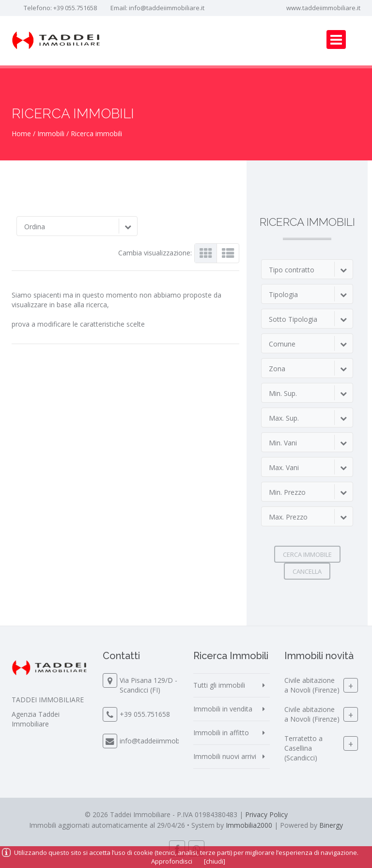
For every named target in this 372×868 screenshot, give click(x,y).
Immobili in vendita (223, 709)
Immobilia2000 (249, 825)
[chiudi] (215, 861)
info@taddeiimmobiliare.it (167, 8)
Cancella (307, 571)
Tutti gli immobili (219, 685)
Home (21, 134)
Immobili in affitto (221, 733)
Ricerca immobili (96, 134)
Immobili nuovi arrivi (225, 756)
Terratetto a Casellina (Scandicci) (303, 748)
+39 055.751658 (75, 8)
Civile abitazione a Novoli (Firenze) (312, 685)
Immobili (51, 134)
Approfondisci (172, 861)
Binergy (331, 825)
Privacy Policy (266, 814)
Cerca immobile (307, 554)
